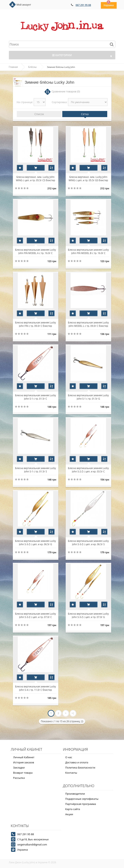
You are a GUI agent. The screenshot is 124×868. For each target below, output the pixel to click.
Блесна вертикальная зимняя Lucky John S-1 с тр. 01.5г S (35, 470)
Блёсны (32, 67)
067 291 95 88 (83, 5)
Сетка (85, 114)
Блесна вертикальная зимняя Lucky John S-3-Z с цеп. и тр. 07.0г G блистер (88, 615)
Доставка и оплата (77, 762)
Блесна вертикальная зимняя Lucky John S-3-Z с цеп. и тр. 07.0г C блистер (35, 615)
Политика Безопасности (80, 768)
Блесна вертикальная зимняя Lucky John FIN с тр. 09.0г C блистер (35, 324)
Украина (23, 850)
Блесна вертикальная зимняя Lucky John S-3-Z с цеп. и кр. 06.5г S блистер (88, 542)
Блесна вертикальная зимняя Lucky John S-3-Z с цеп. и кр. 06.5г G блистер (35, 542)
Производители (75, 794)
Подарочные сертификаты (82, 799)
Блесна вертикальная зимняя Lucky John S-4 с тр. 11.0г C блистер (35, 688)
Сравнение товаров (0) (66, 91)
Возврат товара (23, 773)
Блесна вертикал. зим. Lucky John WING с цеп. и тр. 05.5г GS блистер (88, 178)
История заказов (24, 762)
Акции (69, 814)
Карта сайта (73, 809)
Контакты (71, 773)
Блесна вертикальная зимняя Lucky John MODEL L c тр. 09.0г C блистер (88, 324)
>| (73, 713)
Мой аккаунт (24, 5)
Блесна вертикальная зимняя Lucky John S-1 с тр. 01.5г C (35, 397)
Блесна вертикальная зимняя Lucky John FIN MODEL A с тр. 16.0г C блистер (35, 251)
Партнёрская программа (81, 804)
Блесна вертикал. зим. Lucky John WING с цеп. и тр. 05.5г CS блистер (36, 178)
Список (39, 114)
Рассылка (19, 778)
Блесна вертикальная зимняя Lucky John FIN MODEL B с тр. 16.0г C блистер (88, 251)
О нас (69, 757)
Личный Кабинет (24, 757)
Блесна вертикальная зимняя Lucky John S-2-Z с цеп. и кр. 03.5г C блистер (88, 470)
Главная (13, 67)
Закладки (19, 768)
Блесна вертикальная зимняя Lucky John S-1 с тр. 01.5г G (88, 397)
